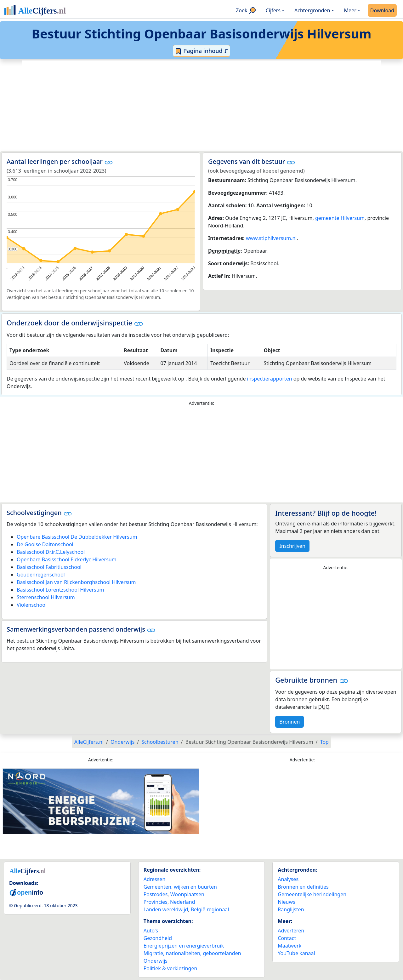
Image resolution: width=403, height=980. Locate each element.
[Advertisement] (201, 106)
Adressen (155, 879)
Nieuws (286, 902)
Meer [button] (350, 10)
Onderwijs (156, 961)
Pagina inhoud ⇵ (202, 51)
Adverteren (291, 931)
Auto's (151, 931)
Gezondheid (158, 938)
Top (324, 742)
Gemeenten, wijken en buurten (180, 887)
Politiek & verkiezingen (170, 968)
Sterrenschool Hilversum (46, 597)
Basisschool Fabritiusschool (49, 567)
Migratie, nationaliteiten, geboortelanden (192, 953)
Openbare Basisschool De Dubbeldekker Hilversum (77, 537)
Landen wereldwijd (166, 909)
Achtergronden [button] (312, 10)
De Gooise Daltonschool (45, 544)
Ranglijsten (291, 909)
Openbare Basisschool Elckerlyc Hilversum (67, 559)
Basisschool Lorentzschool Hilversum (60, 590)
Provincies (156, 902)
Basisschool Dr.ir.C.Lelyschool (51, 552)
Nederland (183, 902)
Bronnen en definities (303, 887)
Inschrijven (292, 546)
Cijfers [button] (273, 10)
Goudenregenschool (41, 575)
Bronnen (289, 722)
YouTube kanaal (296, 953)
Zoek (246, 11)
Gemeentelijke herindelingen (312, 894)
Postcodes (156, 894)
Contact (287, 938)
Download (382, 10)
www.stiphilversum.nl (271, 238)
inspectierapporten (270, 379)
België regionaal (210, 909)
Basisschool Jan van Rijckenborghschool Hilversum (76, 582)
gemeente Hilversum (340, 218)
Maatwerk (289, 946)
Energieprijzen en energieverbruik (184, 946)
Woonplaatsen (187, 894)
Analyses (288, 879)
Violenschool (32, 605)
